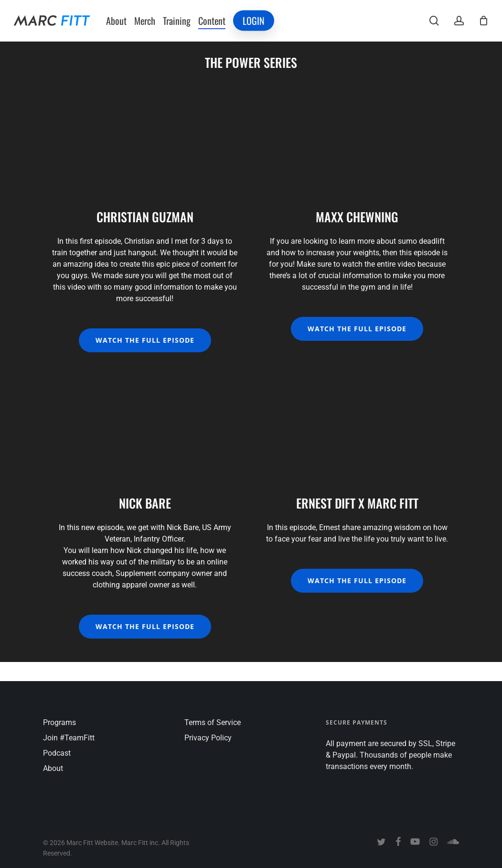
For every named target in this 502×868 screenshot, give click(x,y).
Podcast (57, 753)
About (53, 768)
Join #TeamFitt (69, 738)
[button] (145, 340)
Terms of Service (213, 722)
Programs (59, 722)
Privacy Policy (208, 738)
